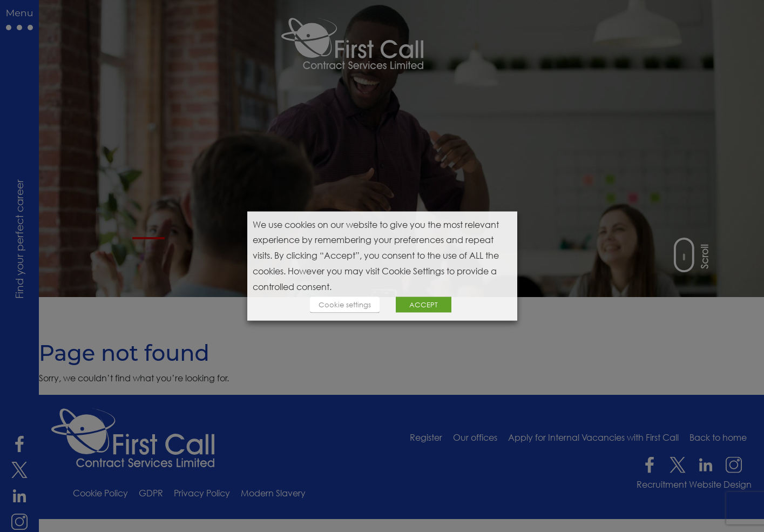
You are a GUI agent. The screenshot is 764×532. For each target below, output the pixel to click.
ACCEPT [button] (424, 305)
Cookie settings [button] (345, 305)
